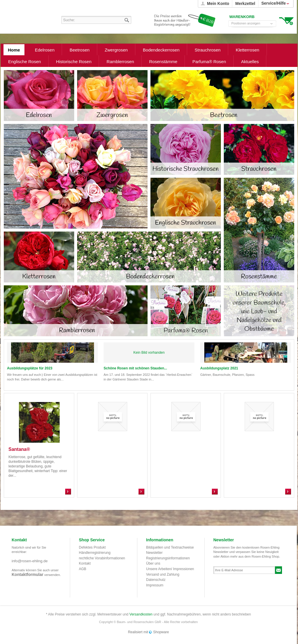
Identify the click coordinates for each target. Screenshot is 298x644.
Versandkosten (141, 614)
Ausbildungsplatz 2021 (219, 368)
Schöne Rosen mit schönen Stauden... (135, 368)
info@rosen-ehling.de (30, 561)
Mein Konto (218, 3)
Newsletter (154, 553)
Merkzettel (245, 3)
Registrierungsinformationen (168, 558)
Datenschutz (156, 580)
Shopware (161, 632)
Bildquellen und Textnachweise (170, 547)
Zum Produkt (68, 492)
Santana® (19, 449)
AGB (83, 569)
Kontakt (85, 563)
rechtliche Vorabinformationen (102, 558)
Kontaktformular (28, 574)
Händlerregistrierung (95, 553)
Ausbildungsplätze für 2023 (30, 368)
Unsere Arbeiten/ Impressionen (170, 569)
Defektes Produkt (92, 547)
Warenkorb (286, 21)
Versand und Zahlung (163, 574)
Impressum (155, 585)
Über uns (153, 563)
